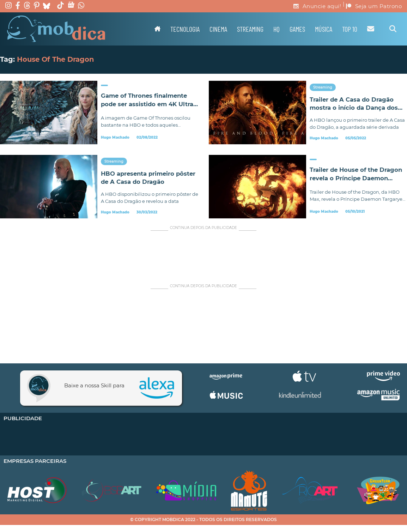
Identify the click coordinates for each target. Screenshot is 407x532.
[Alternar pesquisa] (393, 29)
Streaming (250, 29)
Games (297, 29)
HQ (277, 29)
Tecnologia (185, 29)
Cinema (218, 29)
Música (324, 29)
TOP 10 (350, 29)
